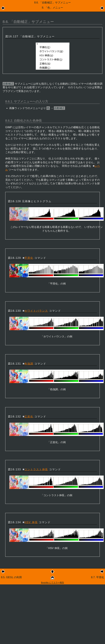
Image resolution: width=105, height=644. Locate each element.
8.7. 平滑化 (98, 577)
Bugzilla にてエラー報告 (52, 583)
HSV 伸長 (31, 522)
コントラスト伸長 (36, 469)
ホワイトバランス (36, 311)
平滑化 (29, 258)
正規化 (29, 417)
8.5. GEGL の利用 (11, 577)
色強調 (29, 364)
